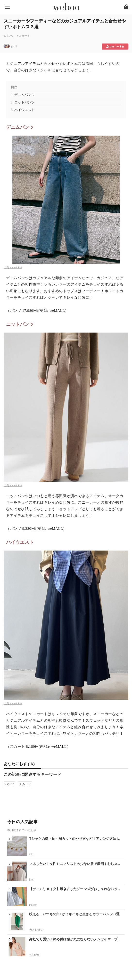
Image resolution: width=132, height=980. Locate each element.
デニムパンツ (25, 95)
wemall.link (16, 267)
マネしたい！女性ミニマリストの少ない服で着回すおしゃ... (75, 864)
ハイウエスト (25, 110)
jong (32, 879)
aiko (32, 854)
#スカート (24, 36)
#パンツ (9, 36)
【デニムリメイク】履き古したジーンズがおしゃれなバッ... (75, 889)
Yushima (34, 955)
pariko (33, 905)
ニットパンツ (25, 102)
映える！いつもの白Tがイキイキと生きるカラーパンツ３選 (74, 914)
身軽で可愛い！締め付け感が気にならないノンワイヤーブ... (75, 939)
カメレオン (36, 930)
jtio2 (14, 46)
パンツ (9, 784)
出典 (7, 267)
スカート (25, 784)
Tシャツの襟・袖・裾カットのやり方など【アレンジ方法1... (75, 839)
